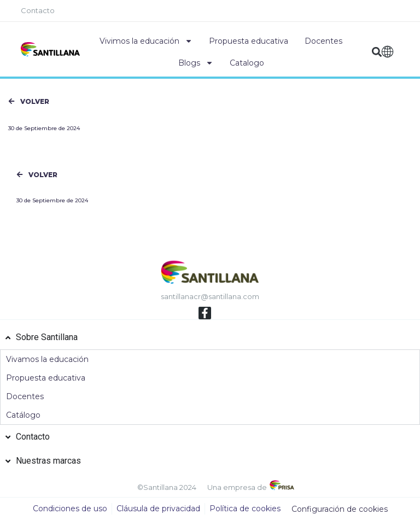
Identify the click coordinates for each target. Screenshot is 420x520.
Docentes (323, 41)
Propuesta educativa (249, 41)
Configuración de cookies (340, 509)
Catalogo (247, 63)
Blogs (196, 63)
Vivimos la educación (146, 41)
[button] (377, 52)
